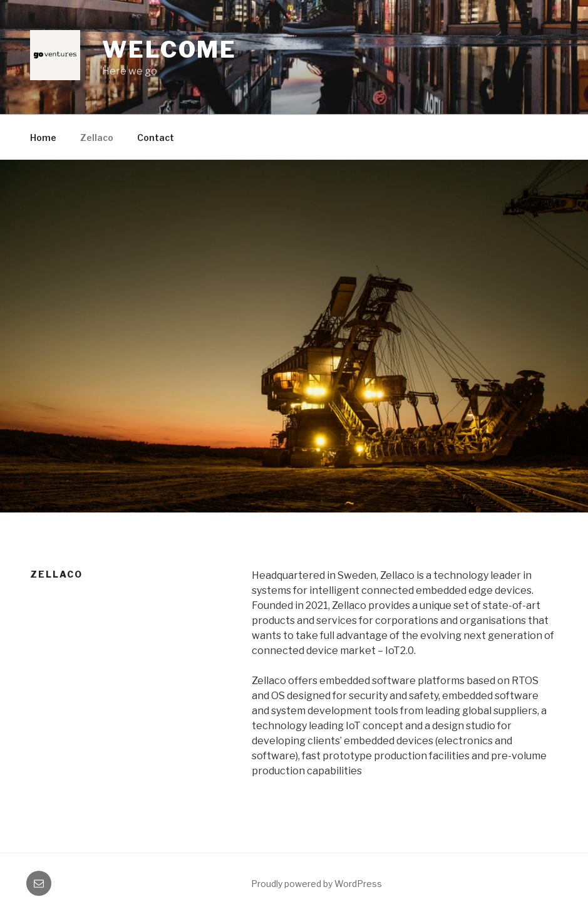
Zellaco (97, 138)
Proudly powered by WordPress (317, 884)
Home (43, 138)
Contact (156, 138)
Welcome (169, 49)
